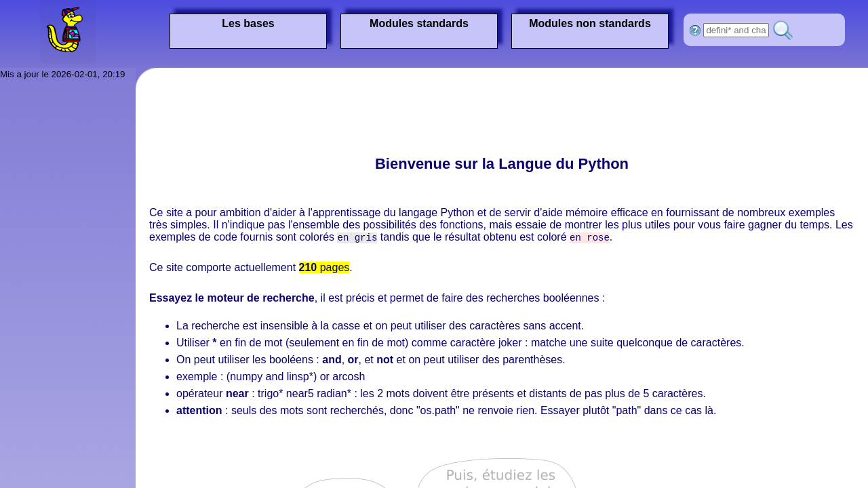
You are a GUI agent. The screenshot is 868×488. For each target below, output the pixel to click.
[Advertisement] (396, 112)
